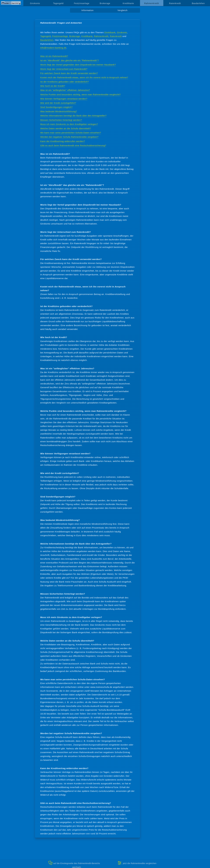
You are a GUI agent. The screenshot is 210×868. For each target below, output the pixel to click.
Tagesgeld (58, 3)
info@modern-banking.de (53, 48)
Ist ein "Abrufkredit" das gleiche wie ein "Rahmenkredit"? (69, 60)
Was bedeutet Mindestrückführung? (59, 111)
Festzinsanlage (82, 3)
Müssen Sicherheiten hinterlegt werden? (61, 120)
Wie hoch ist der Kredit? (53, 86)
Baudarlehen (198, 3)
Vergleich (123, 10)
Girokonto (35, 3)
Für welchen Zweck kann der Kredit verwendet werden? (69, 73)
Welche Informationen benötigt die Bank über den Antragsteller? (73, 116)
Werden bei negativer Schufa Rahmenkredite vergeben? (69, 137)
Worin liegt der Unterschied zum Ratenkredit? (64, 69)
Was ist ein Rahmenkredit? (54, 56)
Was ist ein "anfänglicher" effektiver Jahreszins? (65, 90)
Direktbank (110, 32)
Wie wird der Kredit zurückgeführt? (58, 103)
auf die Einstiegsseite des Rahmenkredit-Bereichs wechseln (74, 864)
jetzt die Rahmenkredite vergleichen (137, 863)
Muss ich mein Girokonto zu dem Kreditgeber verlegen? (69, 124)
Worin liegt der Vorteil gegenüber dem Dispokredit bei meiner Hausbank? (78, 65)
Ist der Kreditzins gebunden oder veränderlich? (65, 82)
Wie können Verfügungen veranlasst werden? (64, 99)
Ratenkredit (175, 3)
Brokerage (105, 3)
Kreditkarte (128, 3)
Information (87, 10)
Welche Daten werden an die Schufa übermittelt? (66, 128)
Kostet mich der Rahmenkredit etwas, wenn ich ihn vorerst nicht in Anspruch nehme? (84, 77)
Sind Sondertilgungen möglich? (56, 107)
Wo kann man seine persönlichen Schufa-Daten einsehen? (71, 133)
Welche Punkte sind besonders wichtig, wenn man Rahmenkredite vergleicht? (80, 94)
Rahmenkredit (101, 36)
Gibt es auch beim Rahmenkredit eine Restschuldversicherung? (73, 145)
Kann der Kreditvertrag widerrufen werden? (63, 141)
